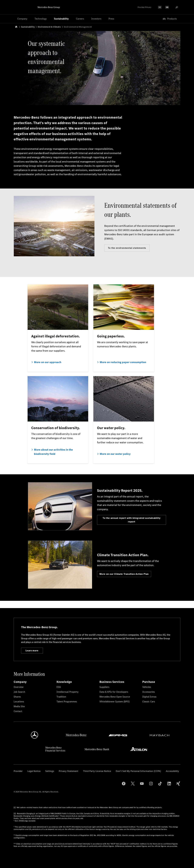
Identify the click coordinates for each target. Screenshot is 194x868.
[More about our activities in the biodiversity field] (58, 420)
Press (111, 19)
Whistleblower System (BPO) (115, 701)
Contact (18, 711)
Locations (19, 701)
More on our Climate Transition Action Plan (124, 574)
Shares (17, 697)
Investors (96, 19)
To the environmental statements (127, 248)
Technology (41, 19)
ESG (59, 687)
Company (22, 19)
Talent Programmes (67, 701)
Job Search (19, 692)
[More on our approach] (58, 328)
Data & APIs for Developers (114, 692)
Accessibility (172, 771)
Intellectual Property (68, 692)
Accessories (149, 692)
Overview (19, 687)
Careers (80, 19)
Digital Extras (149, 697)
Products (170, 19)
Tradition (61, 697)
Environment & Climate (49, 27)
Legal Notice (34, 771)
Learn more (32, 651)
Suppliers (104, 687)
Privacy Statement (69, 771)
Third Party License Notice (97, 771)
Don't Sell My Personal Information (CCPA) (138, 771)
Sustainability (61, 19)
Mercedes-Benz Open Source (115, 697)
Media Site (19, 706)
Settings (50, 771)
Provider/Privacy (145, 7)
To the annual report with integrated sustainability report (131, 520)
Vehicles (147, 687)
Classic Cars (149, 701)
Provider (18, 771)
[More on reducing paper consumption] (124, 328)
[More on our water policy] (124, 420)
